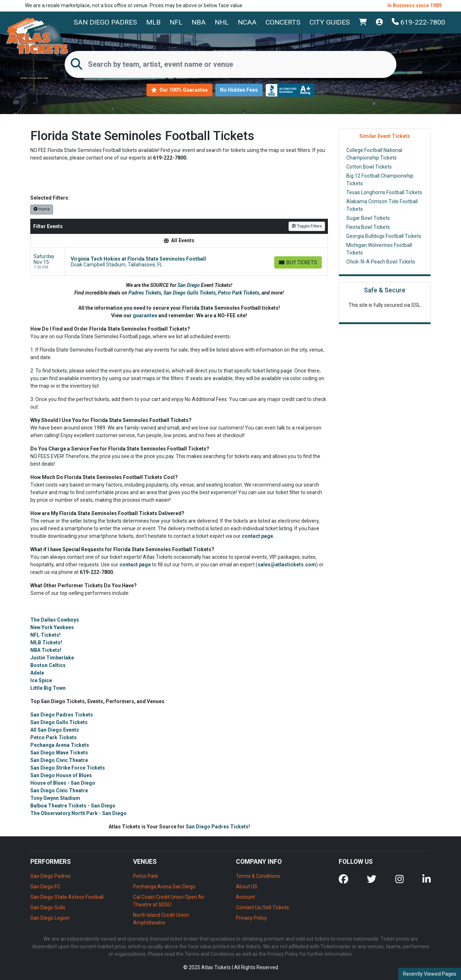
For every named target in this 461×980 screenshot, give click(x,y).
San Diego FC (45, 887)
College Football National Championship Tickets (374, 154)
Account (245, 897)
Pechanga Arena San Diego (164, 887)
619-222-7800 (418, 22)
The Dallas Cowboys (55, 620)
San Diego (189, 285)
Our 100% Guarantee (179, 90)
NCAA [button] (247, 22)
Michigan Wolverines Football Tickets (379, 249)
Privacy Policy (251, 918)
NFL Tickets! (45, 635)
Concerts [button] (283, 22)
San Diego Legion (50, 918)
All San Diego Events (55, 730)
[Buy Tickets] (298, 262)
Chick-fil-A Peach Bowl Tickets (381, 262)
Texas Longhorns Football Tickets (384, 192)
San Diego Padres (105, 22)
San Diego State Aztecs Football (67, 897)
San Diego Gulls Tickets (190, 293)
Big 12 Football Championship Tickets (380, 180)
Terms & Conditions (258, 876)
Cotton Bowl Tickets (369, 167)
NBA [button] (199, 22)
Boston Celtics (48, 665)
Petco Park (146, 876)
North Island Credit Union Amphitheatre (161, 919)
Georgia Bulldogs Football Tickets (384, 236)
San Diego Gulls (48, 907)
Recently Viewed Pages (430, 974)
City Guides (330, 22)
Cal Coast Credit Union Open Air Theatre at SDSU (169, 901)
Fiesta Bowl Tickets (368, 227)
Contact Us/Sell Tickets (262, 907)
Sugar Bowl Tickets (368, 218)
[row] (179, 262)
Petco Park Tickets (239, 293)
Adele (37, 673)
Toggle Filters (307, 226)
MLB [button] (153, 22)
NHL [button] (222, 22)
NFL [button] (176, 22)
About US (247, 887)
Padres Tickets (145, 293)
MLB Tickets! (46, 643)
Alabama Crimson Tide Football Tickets (382, 205)
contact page (257, 536)
